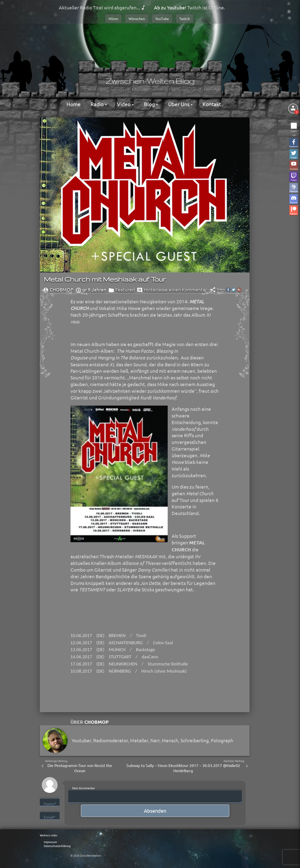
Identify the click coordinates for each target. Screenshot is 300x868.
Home (74, 104)
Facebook (294, 146)
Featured (125, 289)
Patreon (294, 213)
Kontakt (212, 104)
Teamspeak (294, 191)
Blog (150, 104)
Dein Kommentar (84, 788)
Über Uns (179, 104)
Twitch (185, 19)
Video (124, 104)
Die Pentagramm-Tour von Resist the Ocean (80, 768)
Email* (50, 817)
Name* (50, 804)
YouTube (162, 19)
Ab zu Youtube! (170, 7)
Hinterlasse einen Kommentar (175, 289)
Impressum (50, 842)
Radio (98, 104)
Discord (294, 202)
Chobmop (96, 722)
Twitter (294, 157)
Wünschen (137, 19)
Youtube (294, 169)
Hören (113, 19)
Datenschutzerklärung (57, 846)
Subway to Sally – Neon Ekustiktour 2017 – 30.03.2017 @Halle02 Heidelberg (183, 768)
